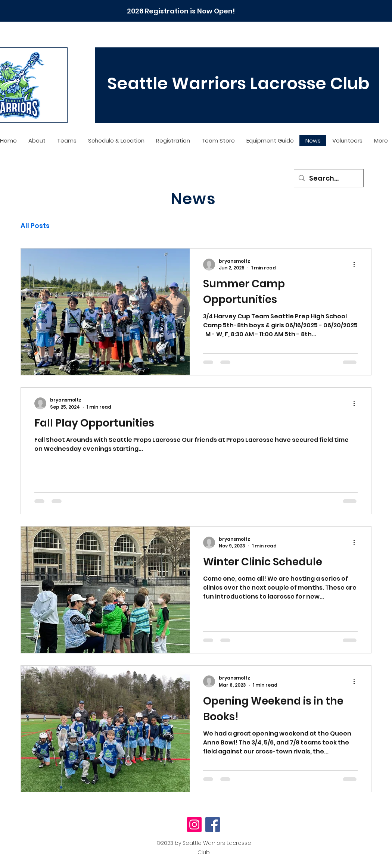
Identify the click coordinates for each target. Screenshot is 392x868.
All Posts (35, 226)
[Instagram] (194, 825)
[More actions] (357, 265)
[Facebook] (213, 825)
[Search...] (328, 178)
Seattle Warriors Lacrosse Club (238, 83)
